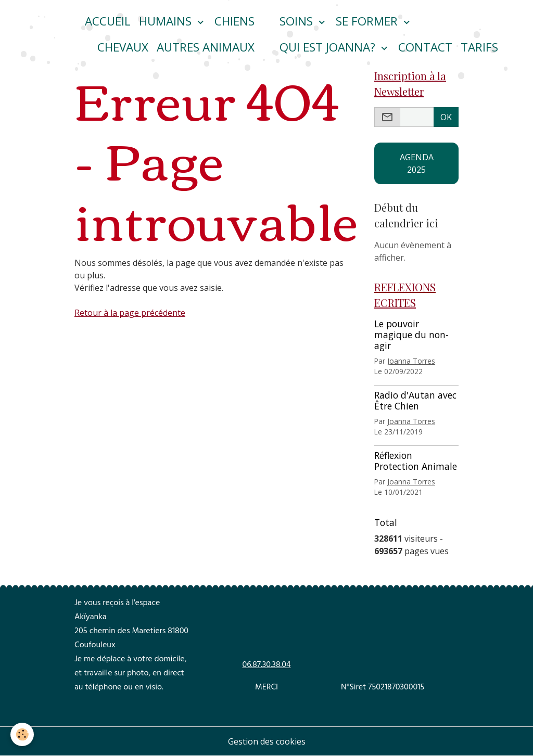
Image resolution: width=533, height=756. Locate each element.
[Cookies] (22, 734)
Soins (298, 21)
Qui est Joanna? (329, 47)
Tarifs (479, 47)
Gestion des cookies (267, 741)
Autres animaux (206, 47)
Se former (368, 21)
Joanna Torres (411, 361)
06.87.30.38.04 (266, 665)
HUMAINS (167, 21)
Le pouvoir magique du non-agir (411, 335)
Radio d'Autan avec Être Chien (415, 400)
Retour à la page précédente (130, 313)
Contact (425, 47)
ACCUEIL (108, 21)
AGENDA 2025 (417, 163)
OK (446, 117)
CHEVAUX (123, 47)
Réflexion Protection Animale (416, 461)
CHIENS (234, 21)
